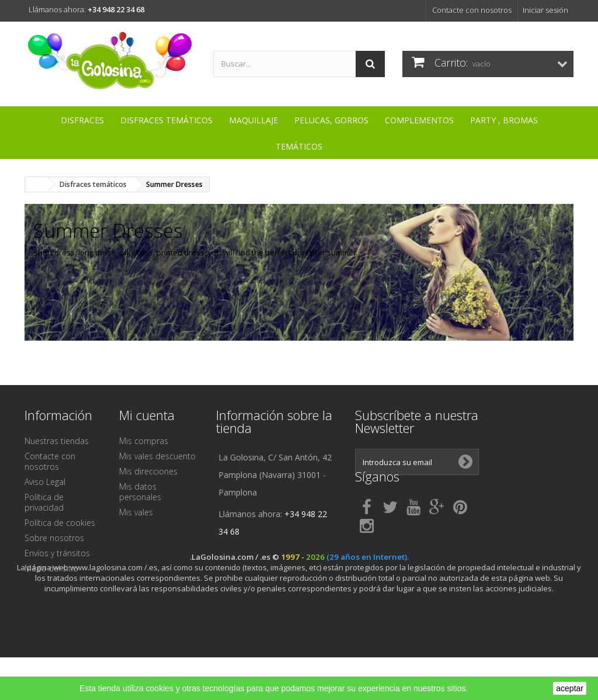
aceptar (570, 688)
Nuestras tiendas (57, 441)
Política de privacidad (44, 502)
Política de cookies (60, 523)
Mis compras (144, 441)
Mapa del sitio (51, 568)
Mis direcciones (148, 471)
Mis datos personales (140, 492)
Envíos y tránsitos (57, 553)
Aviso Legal (45, 482)
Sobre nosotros (54, 538)
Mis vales (136, 512)
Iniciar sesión (545, 10)
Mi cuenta (147, 415)
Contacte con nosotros (472, 10)
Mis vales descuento (157, 456)
